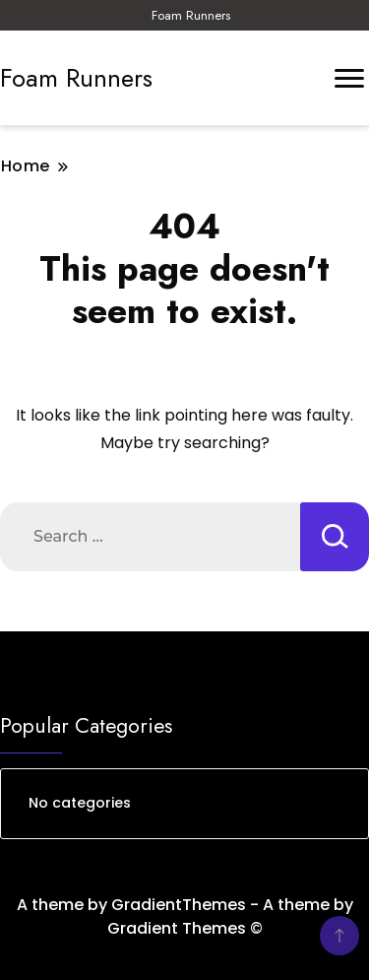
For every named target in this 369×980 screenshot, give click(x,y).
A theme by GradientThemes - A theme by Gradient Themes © (185, 916)
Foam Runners (191, 15)
